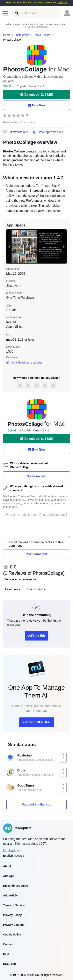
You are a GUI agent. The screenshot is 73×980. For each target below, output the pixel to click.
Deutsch (20, 856)
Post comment (36, 554)
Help (6, 954)
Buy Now (36, 105)
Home (7, 35)
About (7, 866)
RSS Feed (9, 964)
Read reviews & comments (19, 122)
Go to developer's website (24, 363)
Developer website (48, 132)
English (8, 856)
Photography (22, 35)
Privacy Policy (12, 915)
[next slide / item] (64, 246)
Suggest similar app (36, 804)
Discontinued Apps (15, 886)
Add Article (10, 895)
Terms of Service (14, 905)
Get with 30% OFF (36, 722)
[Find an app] (17, 13)
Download (36, 94)
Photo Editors (42, 35)
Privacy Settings (14, 925)
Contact (8, 944)
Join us (62, 2)
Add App (9, 876)
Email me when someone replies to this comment (36, 544)
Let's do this (37, 636)
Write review (37, 476)
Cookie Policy (12, 935)
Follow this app (16, 132)
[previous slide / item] (9, 246)
